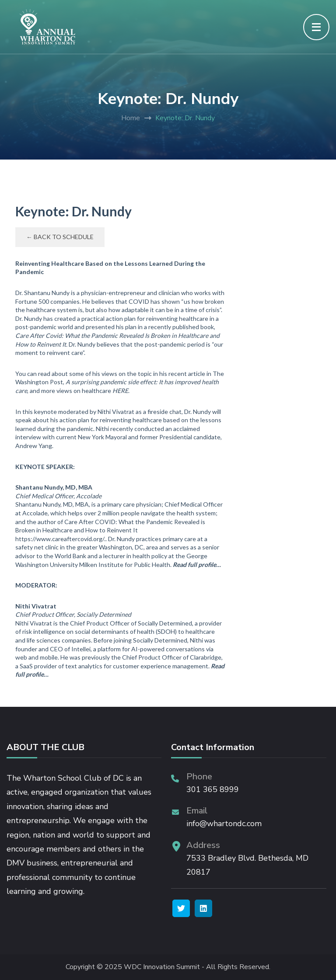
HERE (120, 391)
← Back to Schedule (60, 237)
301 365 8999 (213, 789)
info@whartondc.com (224, 824)
